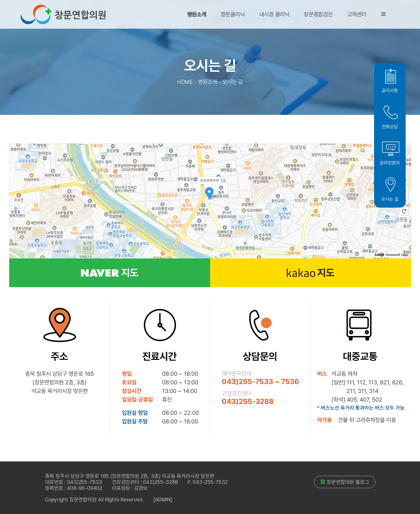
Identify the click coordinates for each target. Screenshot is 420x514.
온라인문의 (390, 153)
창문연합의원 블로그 (345, 482)
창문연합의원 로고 (63, 14)
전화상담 (390, 117)
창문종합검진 (318, 14)
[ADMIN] (163, 499)
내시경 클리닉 (274, 14)
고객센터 (357, 14)
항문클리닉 (233, 14)
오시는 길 (390, 190)
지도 (110, 273)
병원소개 (197, 14)
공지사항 (390, 81)
